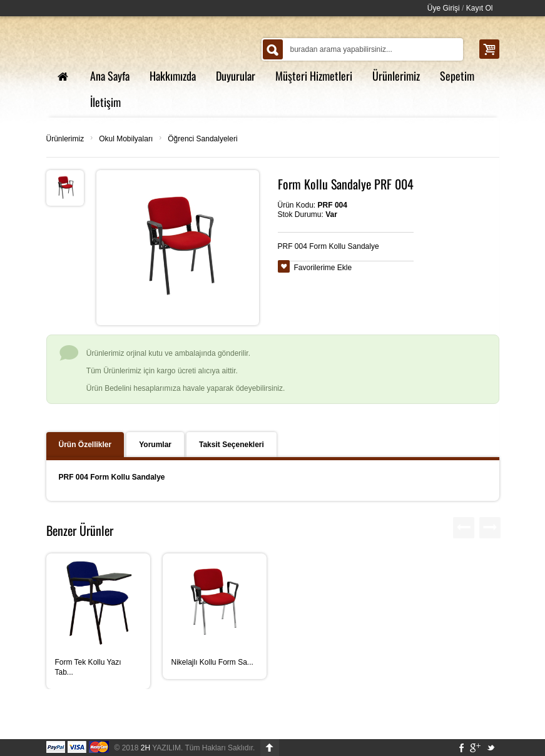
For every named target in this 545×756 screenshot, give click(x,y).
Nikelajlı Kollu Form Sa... (212, 662)
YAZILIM (161, 748)
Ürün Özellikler (85, 445)
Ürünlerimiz (65, 139)
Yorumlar (155, 445)
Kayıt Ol (480, 8)
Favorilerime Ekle (323, 268)
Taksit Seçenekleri (232, 445)
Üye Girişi (444, 8)
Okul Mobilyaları (126, 139)
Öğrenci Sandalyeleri (202, 139)
